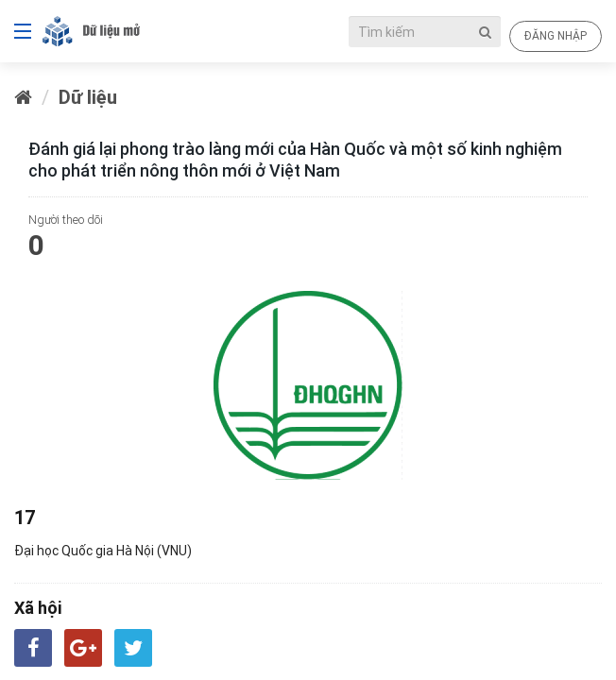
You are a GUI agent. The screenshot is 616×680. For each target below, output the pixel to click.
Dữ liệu (88, 97)
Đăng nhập (556, 35)
